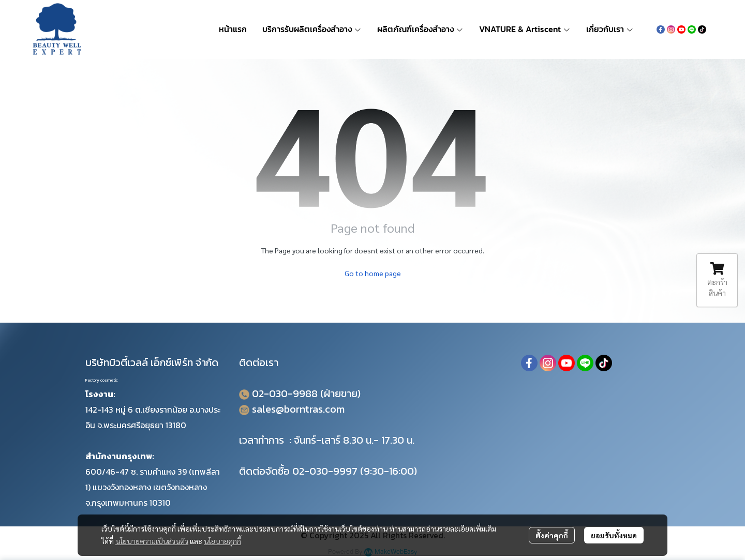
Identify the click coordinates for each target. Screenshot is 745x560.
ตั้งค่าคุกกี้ (552, 535)
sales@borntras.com (298, 409)
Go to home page (373, 273)
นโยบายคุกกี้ (222, 541)
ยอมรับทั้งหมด (614, 535)
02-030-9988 (285, 393)
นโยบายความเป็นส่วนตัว (152, 541)
